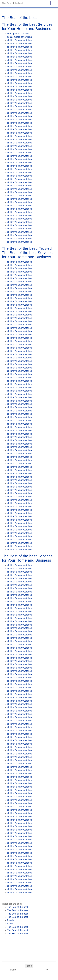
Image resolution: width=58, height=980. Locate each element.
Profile (29, 966)
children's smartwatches (20, 40)
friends (11, 920)
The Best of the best (18, 907)
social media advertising (20, 37)
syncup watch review (18, 34)
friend (10, 924)
